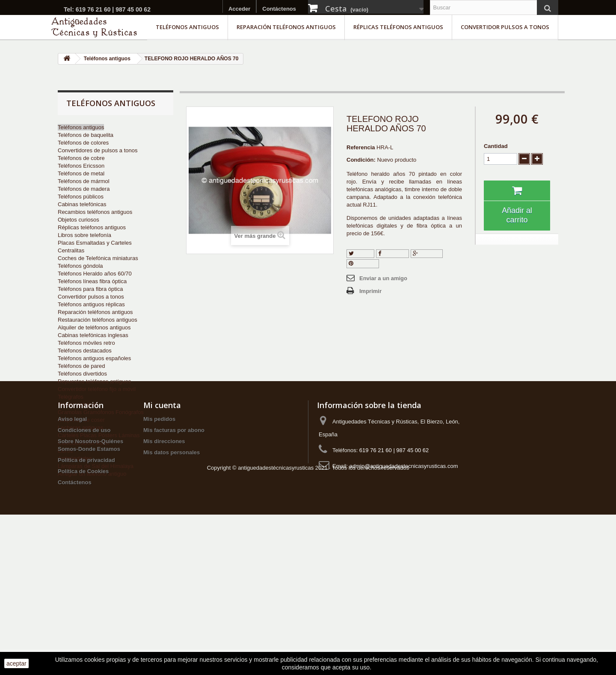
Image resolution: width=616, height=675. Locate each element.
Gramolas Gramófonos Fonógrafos (101, 412)
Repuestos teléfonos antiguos (94, 381)
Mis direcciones (164, 572)
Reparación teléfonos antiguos (286, 27)
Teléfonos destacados (85, 351)
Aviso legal (72, 550)
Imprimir (370, 291)
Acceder (239, 9)
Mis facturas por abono (174, 561)
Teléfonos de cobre (81, 158)
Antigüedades (75, 458)
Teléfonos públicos (81, 197)
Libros (65, 451)
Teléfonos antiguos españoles (94, 358)
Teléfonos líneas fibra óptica (92, 281)
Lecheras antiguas (80, 428)
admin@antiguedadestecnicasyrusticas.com (404, 597)
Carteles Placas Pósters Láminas (99, 435)
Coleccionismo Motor (84, 443)
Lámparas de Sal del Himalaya (96, 466)
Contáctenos (279, 9)
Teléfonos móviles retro (86, 343)
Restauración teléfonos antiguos (98, 320)
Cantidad (496, 146)
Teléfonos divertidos (82, 374)
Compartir (393, 253)
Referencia (361, 147)
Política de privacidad (86, 591)
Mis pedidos (159, 550)
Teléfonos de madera (84, 189)
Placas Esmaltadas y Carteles (95, 243)
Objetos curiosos (78, 220)
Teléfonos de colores (83, 143)
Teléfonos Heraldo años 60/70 (95, 274)
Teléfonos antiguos (187, 27)
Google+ (427, 253)
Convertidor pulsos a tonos (505, 27)
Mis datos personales (172, 583)
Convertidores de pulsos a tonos (98, 150)
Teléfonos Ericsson (81, 166)
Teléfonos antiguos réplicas (91, 304)
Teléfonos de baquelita (86, 135)
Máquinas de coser (81, 420)
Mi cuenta (162, 536)
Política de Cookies (83, 602)
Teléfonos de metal (81, 173)
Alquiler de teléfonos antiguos (94, 327)
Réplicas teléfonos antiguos (398, 27)
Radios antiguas (78, 404)
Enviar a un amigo (383, 278)
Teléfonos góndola (80, 266)
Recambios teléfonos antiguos (95, 212)
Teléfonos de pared (81, 366)
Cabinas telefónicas (82, 204)
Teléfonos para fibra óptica (90, 289)
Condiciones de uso (84, 561)
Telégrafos (71, 397)
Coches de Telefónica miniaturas (98, 258)
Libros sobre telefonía (84, 235)
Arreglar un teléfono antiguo (92, 474)
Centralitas (71, 250)
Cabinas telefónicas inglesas (93, 335)
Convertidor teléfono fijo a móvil (97, 389)
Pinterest (363, 263)
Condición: (361, 160)
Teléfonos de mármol (84, 181)
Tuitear (360, 253)
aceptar (16, 663)
